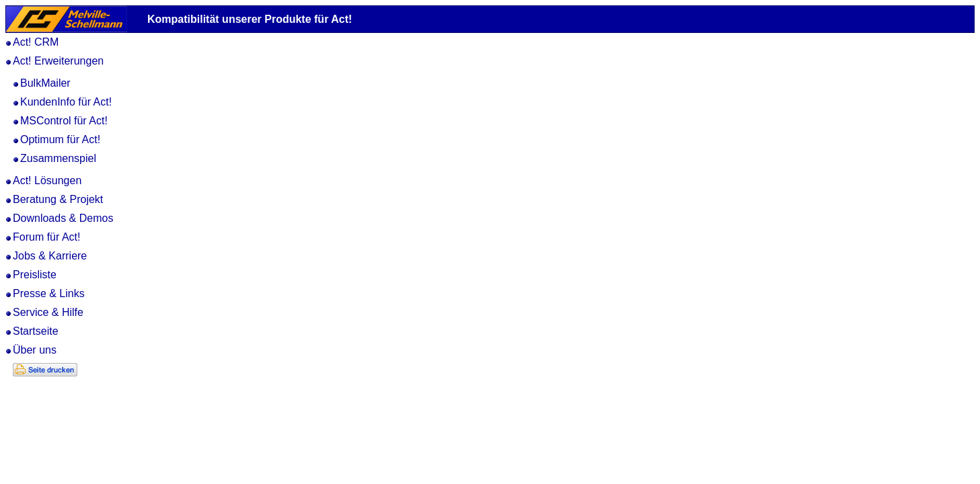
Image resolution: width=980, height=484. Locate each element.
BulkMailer (45, 83)
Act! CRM (36, 42)
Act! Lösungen (47, 180)
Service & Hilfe (48, 312)
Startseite (36, 331)
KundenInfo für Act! (66, 102)
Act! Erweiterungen (58, 61)
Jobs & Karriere (50, 256)
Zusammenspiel (58, 158)
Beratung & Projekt (58, 199)
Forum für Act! (46, 237)
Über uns (35, 350)
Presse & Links (49, 293)
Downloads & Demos (63, 218)
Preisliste (35, 275)
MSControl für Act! (64, 121)
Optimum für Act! (60, 139)
